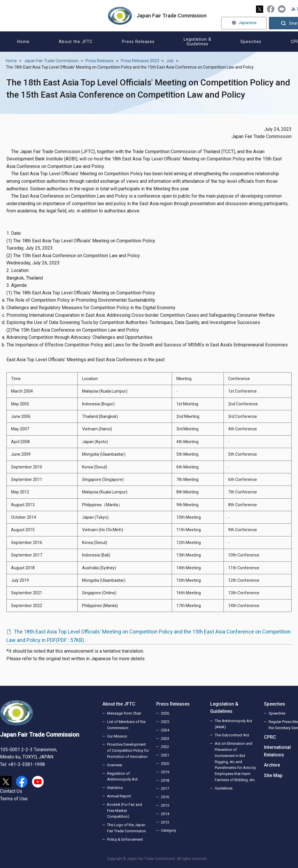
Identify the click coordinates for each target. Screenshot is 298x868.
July (170, 61)
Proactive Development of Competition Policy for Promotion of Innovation (128, 750)
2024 (165, 730)
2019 (165, 772)
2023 (165, 739)
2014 (165, 814)
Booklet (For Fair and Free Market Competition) (125, 811)
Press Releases (100, 61)
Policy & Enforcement (125, 839)
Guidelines (224, 788)
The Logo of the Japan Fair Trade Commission (126, 828)
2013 (165, 822)
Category (168, 830)
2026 (165, 713)
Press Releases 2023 (140, 61)
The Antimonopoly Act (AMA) (234, 724)
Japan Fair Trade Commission (51, 61)
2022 (165, 747)
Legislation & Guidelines (224, 708)
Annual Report (119, 796)
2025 (165, 722)
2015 (165, 805)
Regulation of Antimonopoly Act (122, 776)
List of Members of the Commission (126, 725)
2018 (165, 780)
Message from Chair (124, 713)
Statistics (115, 788)
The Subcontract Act (232, 735)
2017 (165, 789)
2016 (165, 797)
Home (11, 61)
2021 (165, 755)
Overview (115, 765)
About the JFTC (119, 704)
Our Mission (117, 736)
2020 (165, 764)
